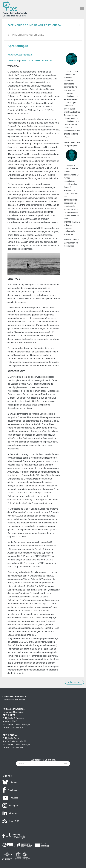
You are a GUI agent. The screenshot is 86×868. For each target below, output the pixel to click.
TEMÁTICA (13, 60)
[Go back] (9, 35)
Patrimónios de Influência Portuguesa (34, 25)
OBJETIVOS (27, 60)
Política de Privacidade (14, 709)
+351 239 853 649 (15, 748)
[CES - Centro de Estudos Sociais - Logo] (15, 9)
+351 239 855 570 (15, 728)
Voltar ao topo (74, 682)
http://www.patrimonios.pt (20, 55)
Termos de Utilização (13, 712)
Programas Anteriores (28, 35)
